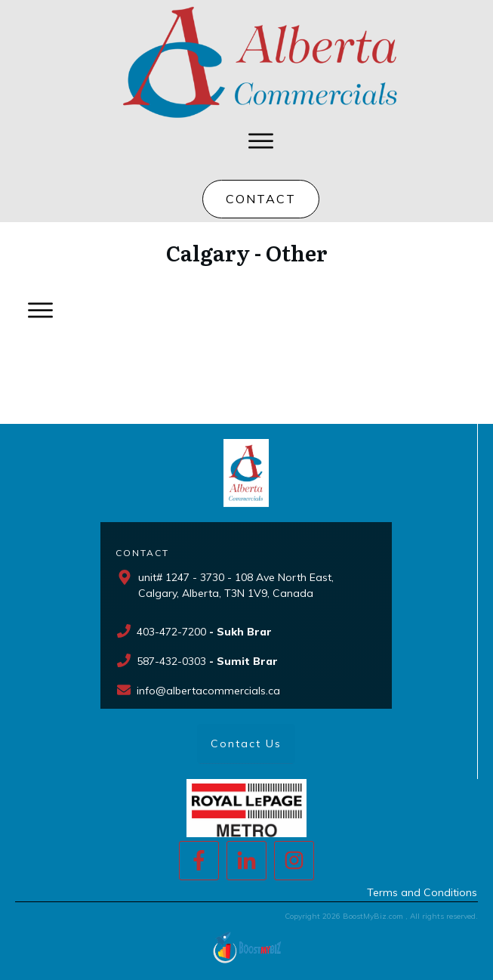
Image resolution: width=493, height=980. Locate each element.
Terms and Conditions (422, 892)
